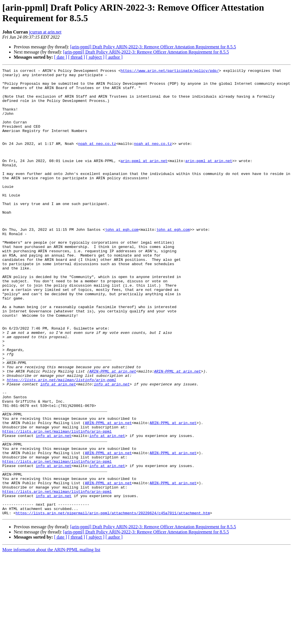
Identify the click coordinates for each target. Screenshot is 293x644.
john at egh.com (122, 262)
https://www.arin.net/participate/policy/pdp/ (170, 71)
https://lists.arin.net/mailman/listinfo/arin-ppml (62, 442)
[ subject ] (95, 57)
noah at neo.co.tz (97, 159)
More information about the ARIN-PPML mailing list (51, 639)
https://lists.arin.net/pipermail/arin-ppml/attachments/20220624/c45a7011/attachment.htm (113, 602)
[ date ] (61, 57)
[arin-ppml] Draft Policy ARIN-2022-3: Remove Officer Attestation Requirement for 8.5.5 (153, 47)
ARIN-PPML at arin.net (113, 432)
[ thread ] (77, 57)
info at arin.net (58, 448)
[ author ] (114, 57)
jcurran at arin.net (45, 32)
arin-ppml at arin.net (144, 180)
